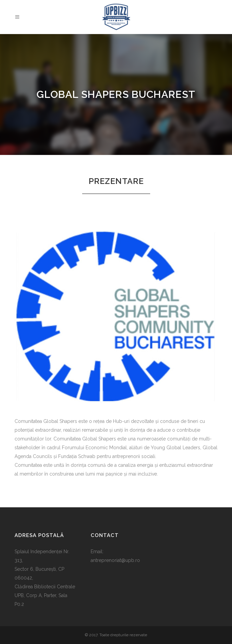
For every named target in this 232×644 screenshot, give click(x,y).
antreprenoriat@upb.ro (115, 560)
